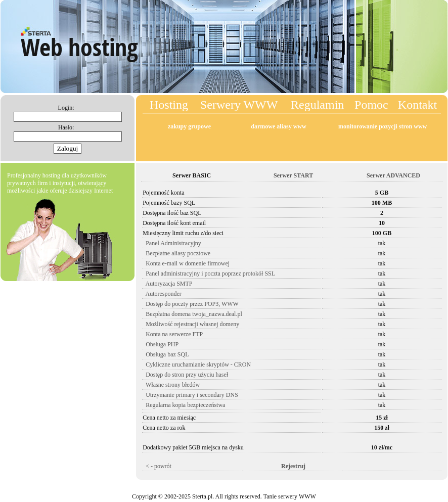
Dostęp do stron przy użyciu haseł (185, 375)
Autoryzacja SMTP (167, 284)
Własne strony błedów (171, 385)
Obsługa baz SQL (166, 354)
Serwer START (292, 175)
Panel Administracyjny (172, 243)
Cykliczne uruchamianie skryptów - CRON (197, 364)
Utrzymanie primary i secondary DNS (190, 395)
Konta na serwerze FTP (173, 334)
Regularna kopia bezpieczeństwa (184, 405)
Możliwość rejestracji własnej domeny (191, 324)
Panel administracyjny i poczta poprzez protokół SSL (209, 273)
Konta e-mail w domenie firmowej (186, 263)
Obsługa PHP (161, 344)
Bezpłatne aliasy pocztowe (176, 253)
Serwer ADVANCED (392, 175)
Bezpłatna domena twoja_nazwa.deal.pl (192, 314)
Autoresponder (162, 294)
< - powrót (157, 466)
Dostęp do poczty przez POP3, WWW (191, 304)
